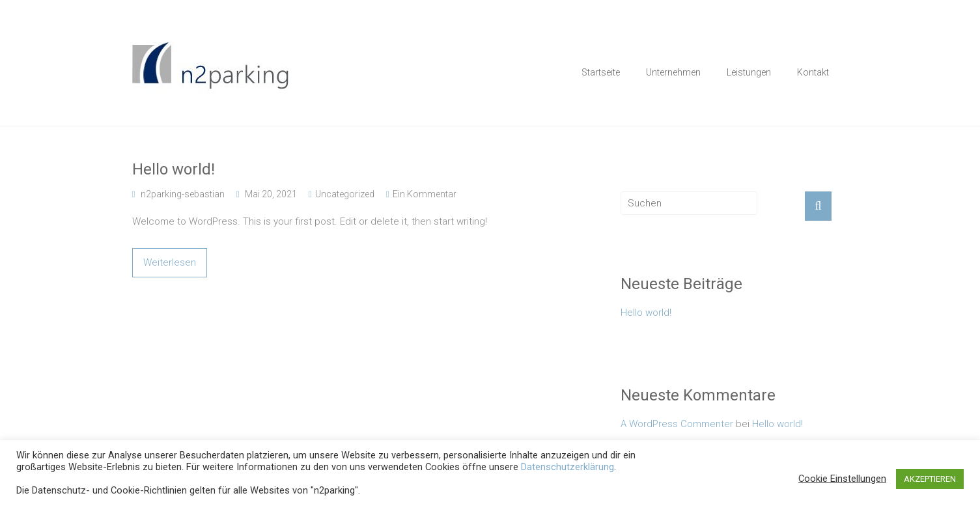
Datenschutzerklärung (567, 467)
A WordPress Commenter (677, 424)
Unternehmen (673, 72)
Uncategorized (345, 194)
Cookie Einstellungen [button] (842, 479)
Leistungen (749, 72)
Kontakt (813, 72)
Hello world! (174, 169)
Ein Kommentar (425, 194)
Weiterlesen (170, 262)
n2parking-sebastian (183, 194)
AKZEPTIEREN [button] (930, 479)
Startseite (601, 72)
